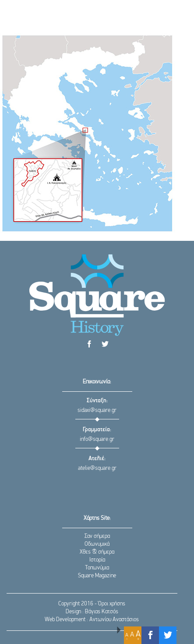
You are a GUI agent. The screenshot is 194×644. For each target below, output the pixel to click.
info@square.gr (97, 439)
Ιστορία (97, 560)
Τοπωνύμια (97, 568)
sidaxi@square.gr (97, 410)
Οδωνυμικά (97, 544)
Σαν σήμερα (97, 536)
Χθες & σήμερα (97, 552)
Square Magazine (97, 576)
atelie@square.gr (97, 468)
